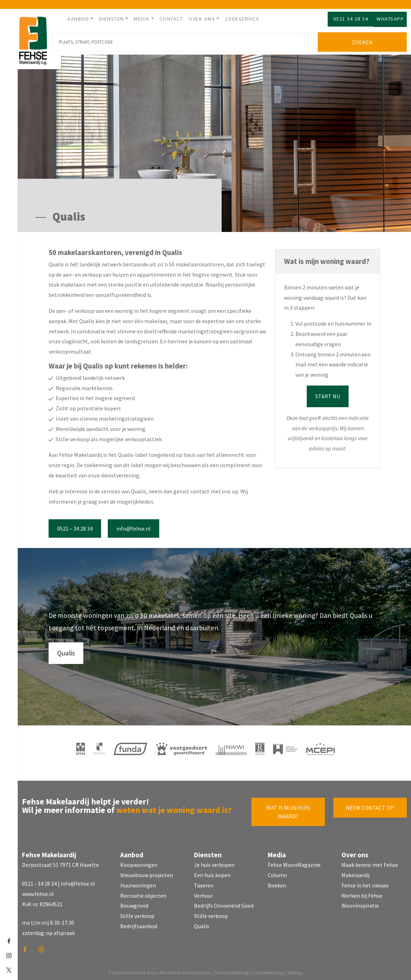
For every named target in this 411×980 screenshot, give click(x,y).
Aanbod (78, 19)
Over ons (202, 19)
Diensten (112, 19)
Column (277, 873)
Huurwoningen (138, 883)
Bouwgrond (134, 903)
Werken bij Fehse (362, 893)
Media (142, 19)
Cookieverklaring (267, 970)
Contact (171, 19)
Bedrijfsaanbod (139, 924)
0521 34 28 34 (351, 19)
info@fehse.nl (134, 526)
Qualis (66, 650)
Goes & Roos (145, 970)
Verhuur (203, 893)
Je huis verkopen (214, 862)
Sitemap (295, 970)
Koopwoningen (139, 862)
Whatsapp (390, 19)
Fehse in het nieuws (365, 883)
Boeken (277, 883)
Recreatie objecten (143, 893)
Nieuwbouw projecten (147, 873)
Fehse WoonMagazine (294, 862)
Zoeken (364, 40)
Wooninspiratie (360, 903)
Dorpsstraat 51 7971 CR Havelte (60, 862)
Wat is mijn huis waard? (288, 809)
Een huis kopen (212, 873)
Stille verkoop (137, 913)
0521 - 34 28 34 (39, 881)
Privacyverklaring (232, 970)
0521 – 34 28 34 (75, 526)
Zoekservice (242, 19)
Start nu (328, 394)
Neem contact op (370, 805)
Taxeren (204, 883)
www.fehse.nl (38, 891)
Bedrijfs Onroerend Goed (224, 903)
